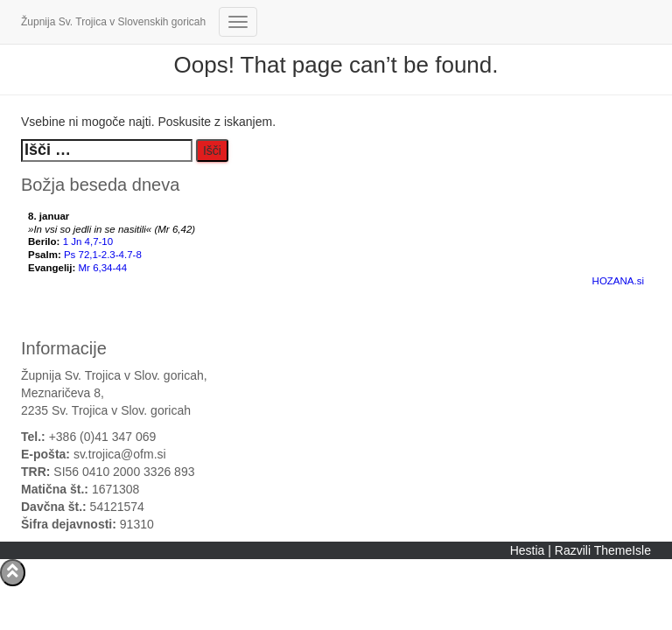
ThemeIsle (623, 550)
